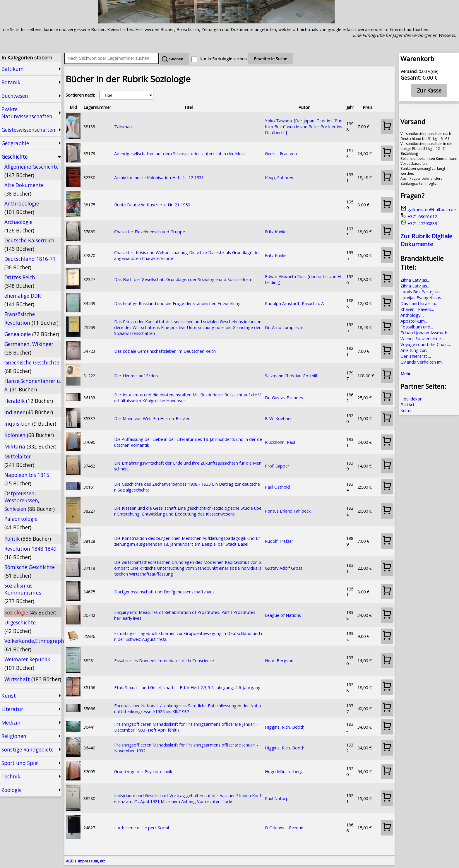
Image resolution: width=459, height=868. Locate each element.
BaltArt (407, 405)
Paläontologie (21, 523)
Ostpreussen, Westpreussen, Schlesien (30, 501)
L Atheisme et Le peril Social (142, 828)
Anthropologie (22, 208)
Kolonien (29, 435)
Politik (28, 539)
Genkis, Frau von (281, 153)
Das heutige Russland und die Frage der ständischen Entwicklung (177, 303)
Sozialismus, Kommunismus (23, 593)
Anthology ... (412, 315)
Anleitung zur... (415, 350)
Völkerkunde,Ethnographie (33, 645)
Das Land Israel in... (419, 303)
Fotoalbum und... (417, 327)
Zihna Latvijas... (415, 280)
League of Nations (283, 615)
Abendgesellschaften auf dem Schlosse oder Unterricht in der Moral (180, 153)
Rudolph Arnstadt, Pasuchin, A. (295, 303)
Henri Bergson (279, 660)
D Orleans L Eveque (284, 828)
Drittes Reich (20, 281)
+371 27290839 (419, 223)
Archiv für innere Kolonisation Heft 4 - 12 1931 (159, 177)
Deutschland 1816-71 (30, 263)
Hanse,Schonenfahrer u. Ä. (33, 385)
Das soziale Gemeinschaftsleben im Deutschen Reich (165, 351)
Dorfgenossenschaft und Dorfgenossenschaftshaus (164, 592)
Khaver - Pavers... (417, 309)
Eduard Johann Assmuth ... (426, 333)
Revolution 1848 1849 (30, 553)
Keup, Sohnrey (279, 177)
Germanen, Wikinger (29, 348)
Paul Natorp (277, 798)
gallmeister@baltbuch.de (428, 209)
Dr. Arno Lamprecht (284, 327)
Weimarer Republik (27, 664)
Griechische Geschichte (32, 367)
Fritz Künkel (276, 232)
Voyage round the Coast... (426, 344)
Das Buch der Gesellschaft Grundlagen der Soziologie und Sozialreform (183, 279)
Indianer (29, 412)
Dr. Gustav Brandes (284, 398)
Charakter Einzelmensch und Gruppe (150, 232)
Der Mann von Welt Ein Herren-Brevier (152, 418)
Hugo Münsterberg (284, 771)
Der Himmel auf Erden (136, 376)
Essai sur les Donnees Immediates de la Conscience (164, 660)
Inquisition (30, 424)
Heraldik (29, 401)
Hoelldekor (411, 399)
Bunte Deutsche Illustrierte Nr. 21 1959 (152, 205)
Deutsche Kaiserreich (29, 245)
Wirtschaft (33, 679)
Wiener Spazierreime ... (423, 338)
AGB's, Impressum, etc (85, 861)
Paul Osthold (277, 487)
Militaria (30, 446)
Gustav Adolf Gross (284, 568)
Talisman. (123, 126)
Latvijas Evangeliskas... (422, 297)
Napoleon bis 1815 (27, 479)
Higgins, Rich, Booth (285, 727)
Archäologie (19, 226)
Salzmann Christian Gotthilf (291, 376)
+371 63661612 (419, 216)
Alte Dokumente (24, 189)
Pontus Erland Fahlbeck (288, 511)
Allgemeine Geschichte (31, 171)
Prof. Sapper (277, 466)
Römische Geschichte (30, 571)
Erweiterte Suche (270, 59)
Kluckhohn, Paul (280, 442)
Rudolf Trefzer (279, 541)
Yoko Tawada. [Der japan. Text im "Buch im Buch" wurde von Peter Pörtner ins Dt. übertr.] (304, 126)
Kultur (406, 410)
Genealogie (32, 334)
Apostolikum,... (415, 321)
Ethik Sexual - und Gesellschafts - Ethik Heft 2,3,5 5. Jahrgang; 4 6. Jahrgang (187, 687)
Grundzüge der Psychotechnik (143, 771)
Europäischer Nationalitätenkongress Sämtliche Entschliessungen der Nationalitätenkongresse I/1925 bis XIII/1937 (188, 708)
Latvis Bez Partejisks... (422, 292)
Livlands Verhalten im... (422, 362)
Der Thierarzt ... (416, 356)
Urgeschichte (20, 627)
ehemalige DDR (23, 300)
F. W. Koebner (279, 418)
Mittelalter (19, 461)
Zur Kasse (429, 90)
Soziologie (30, 612)
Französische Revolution (31, 318)
